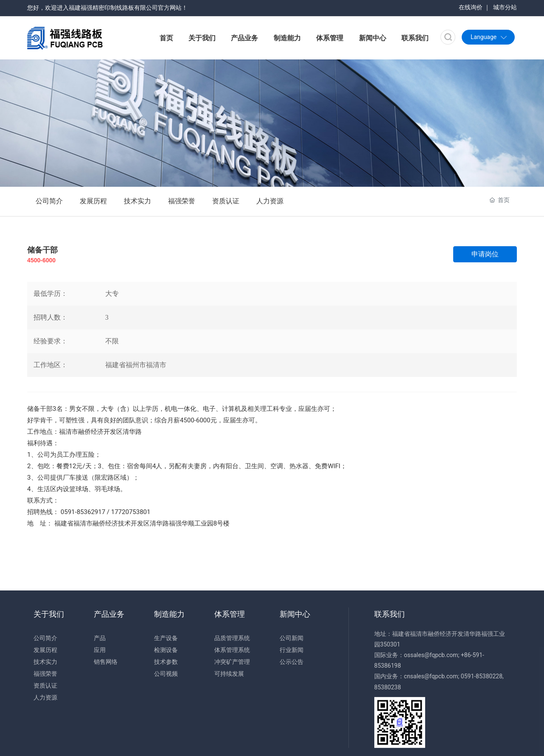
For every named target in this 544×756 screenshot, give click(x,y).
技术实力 (137, 201)
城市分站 (505, 7)
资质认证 (226, 201)
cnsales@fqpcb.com (431, 676)
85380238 (388, 687)
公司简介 (49, 201)
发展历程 (93, 201)
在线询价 (471, 7)
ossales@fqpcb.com (431, 655)
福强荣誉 (182, 201)
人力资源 (270, 201)
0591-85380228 (482, 676)
